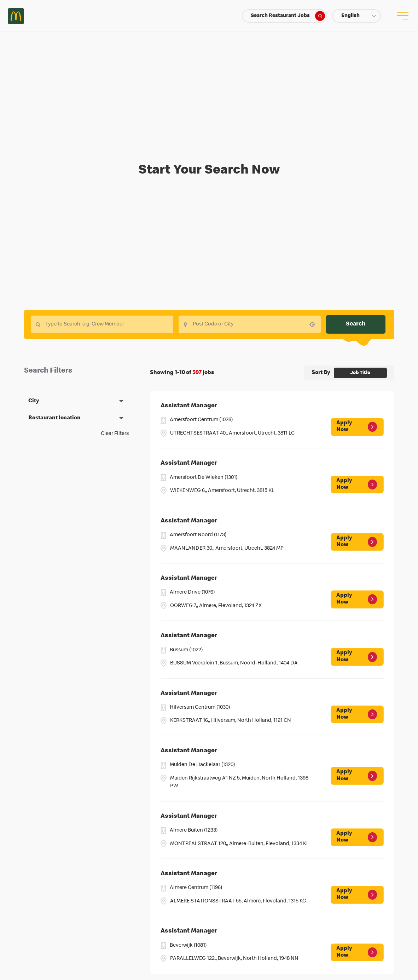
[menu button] (402, 16)
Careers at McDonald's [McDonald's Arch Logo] (16, 16)
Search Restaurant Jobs (288, 16)
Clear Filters (115, 434)
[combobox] (250, 324)
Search (356, 324)
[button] (356, 16)
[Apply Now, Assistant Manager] (357, 427)
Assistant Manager (189, 406)
